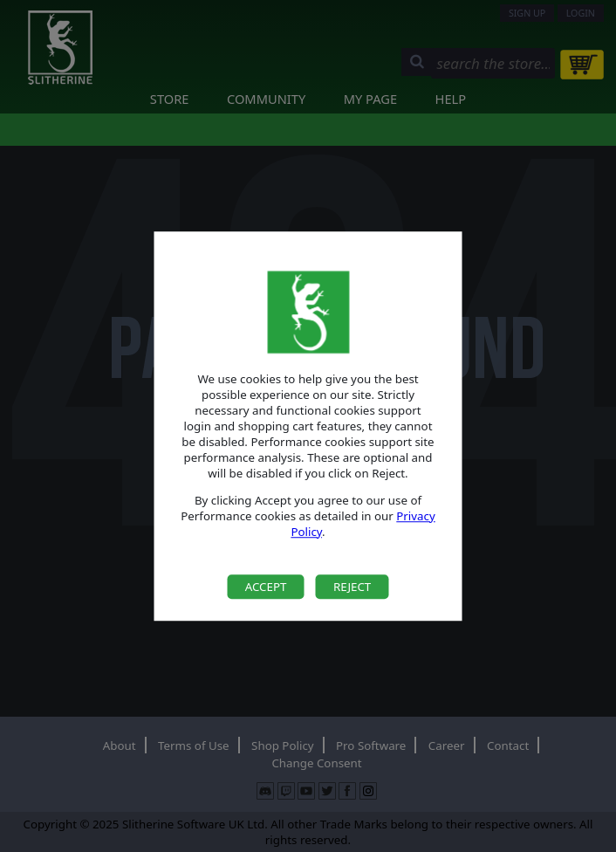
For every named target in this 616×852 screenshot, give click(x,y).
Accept (266, 587)
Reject (352, 587)
